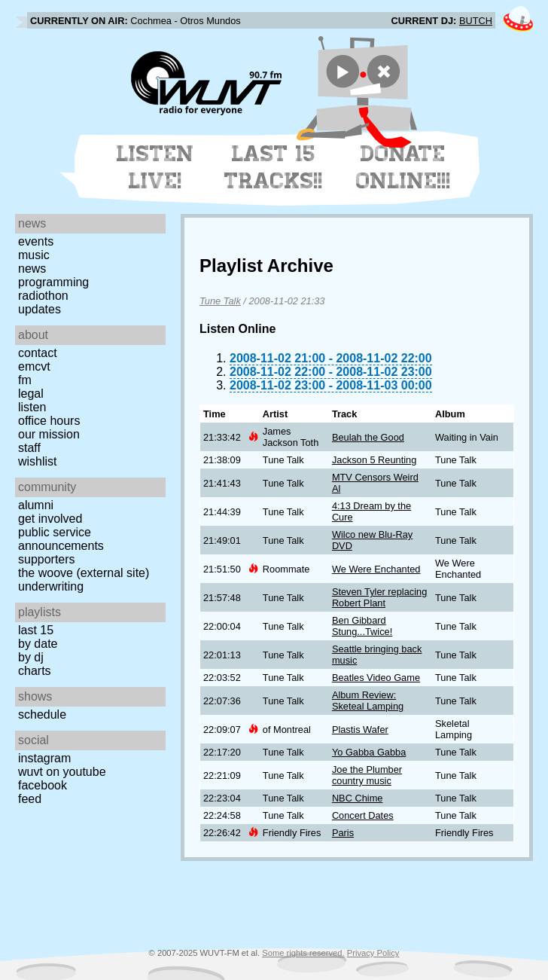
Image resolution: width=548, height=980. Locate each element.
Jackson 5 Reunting (374, 460)
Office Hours (49, 421)
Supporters (47, 559)
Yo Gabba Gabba (369, 752)
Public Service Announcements (61, 539)
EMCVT (34, 366)
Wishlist (38, 461)
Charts (35, 671)
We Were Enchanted (376, 569)
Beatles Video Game (376, 678)
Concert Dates (363, 815)
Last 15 (36, 630)
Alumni (36, 505)
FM (25, 380)
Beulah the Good (368, 437)
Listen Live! (155, 167)
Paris (343, 833)
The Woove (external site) (84, 573)
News (32, 269)
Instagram (44, 758)
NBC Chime (358, 798)
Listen (32, 407)
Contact (38, 353)
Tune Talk (220, 301)
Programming (53, 282)
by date (38, 644)
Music (34, 255)
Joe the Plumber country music (367, 775)
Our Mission (49, 434)
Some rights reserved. (303, 953)
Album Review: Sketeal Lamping (368, 701)
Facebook (43, 785)
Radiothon (43, 296)
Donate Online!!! (403, 167)
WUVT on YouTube (62, 772)
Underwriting (51, 586)
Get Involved (50, 519)
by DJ (31, 657)
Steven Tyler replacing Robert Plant (379, 597)
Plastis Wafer (360, 730)
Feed (30, 799)
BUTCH (476, 21)
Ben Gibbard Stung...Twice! (362, 626)
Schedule (42, 714)
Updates (40, 309)
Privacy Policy (373, 953)
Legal (31, 394)
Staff (29, 448)
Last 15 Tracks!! (274, 167)
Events (36, 241)
